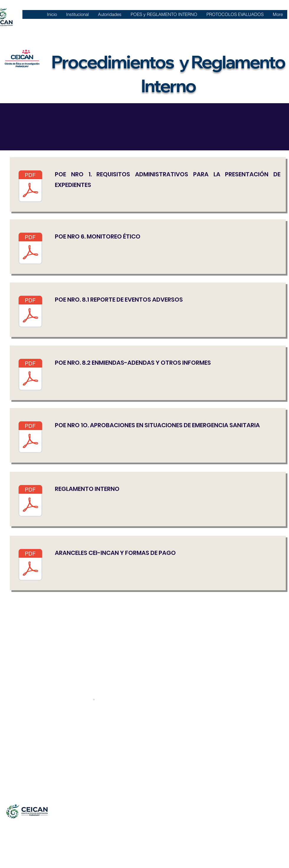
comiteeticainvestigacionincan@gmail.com (61, 855)
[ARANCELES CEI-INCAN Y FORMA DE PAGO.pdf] (30, 565)
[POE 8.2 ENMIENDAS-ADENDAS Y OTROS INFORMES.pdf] (30, 375)
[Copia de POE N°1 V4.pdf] (30, 187)
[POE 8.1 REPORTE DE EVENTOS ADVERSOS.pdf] (30, 312)
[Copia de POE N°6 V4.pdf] (30, 249)
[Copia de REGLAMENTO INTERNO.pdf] (30, 502)
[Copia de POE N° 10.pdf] (30, 438)
